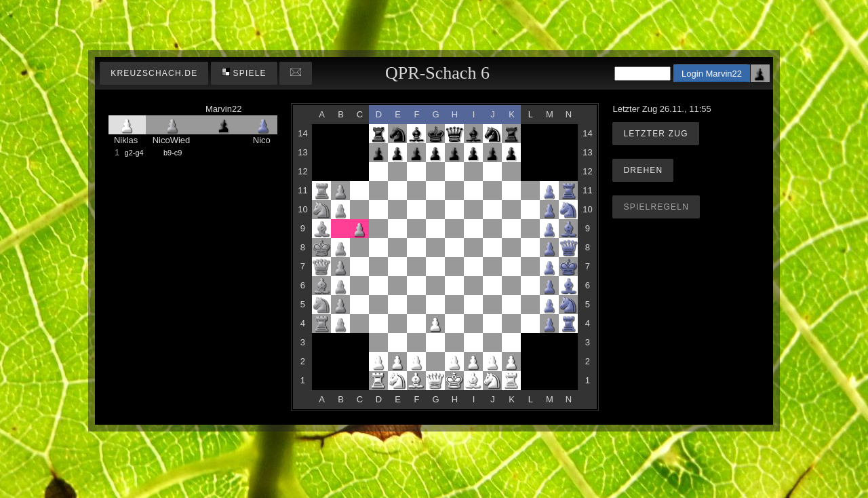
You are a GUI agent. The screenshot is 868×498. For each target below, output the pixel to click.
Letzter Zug (655, 134)
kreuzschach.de (154, 73)
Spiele (244, 73)
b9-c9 (173, 153)
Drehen (643, 170)
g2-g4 (134, 153)
